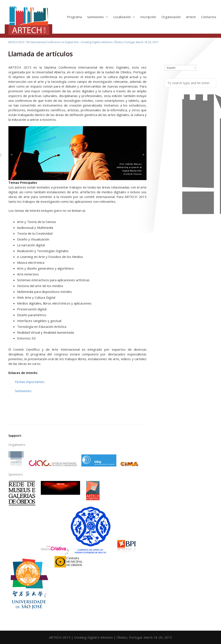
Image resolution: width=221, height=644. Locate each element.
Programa (74, 17)
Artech (191, 17)
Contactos (209, 17)
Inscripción (148, 17)
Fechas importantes (30, 382)
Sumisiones (98, 17)
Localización (124, 17)
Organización (171, 17)
